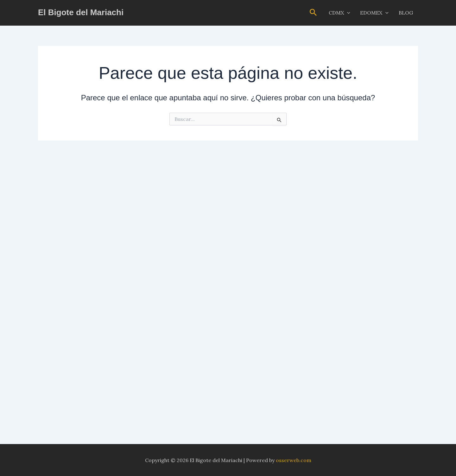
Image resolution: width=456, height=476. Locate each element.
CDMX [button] (339, 13)
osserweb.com (294, 460)
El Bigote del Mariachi (81, 12)
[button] (313, 13)
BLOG (406, 13)
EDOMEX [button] (374, 13)
